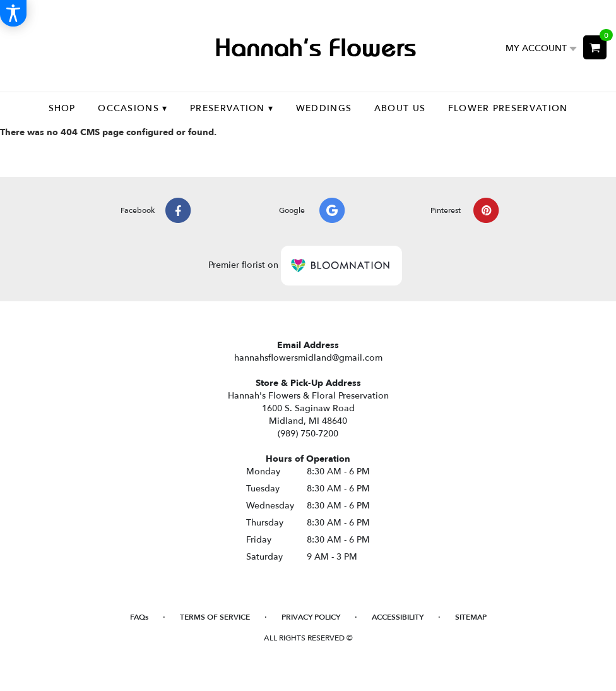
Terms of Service (215, 617)
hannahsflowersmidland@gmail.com (308, 358)
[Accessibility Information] (13, 13)
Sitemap (471, 617)
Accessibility (398, 617)
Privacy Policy (311, 617)
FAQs (139, 617)
